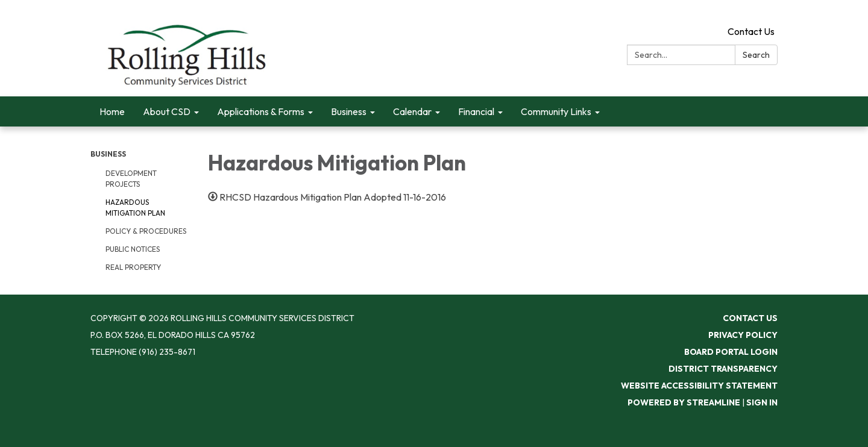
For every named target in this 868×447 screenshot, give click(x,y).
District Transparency (723, 369)
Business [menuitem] (349, 111)
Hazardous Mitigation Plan (135, 208)
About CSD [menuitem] (167, 111)
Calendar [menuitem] (412, 111)
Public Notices (133, 249)
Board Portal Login (731, 352)
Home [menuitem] (112, 111)
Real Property (133, 267)
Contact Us (751, 31)
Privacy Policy (743, 335)
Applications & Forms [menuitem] (261, 111)
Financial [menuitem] (476, 111)
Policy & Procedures (146, 231)
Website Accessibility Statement (699, 386)
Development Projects (131, 179)
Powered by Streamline (684, 402)
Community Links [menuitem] (556, 111)
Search (756, 55)
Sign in (762, 402)
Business (108, 154)
